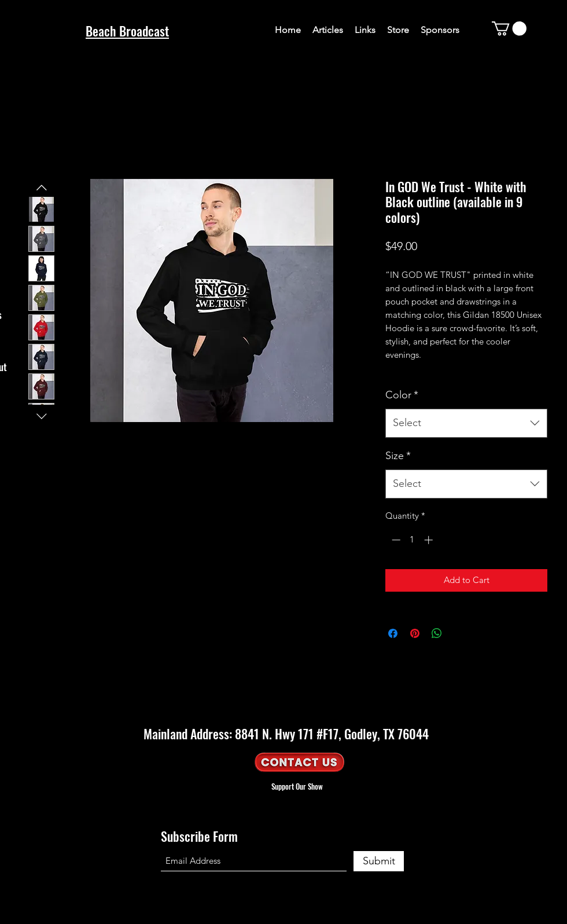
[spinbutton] (412, 540)
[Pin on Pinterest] (415, 633)
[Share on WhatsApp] (437, 633)
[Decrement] (395, 540)
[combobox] (466, 423)
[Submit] (379, 861)
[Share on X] (459, 633)
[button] (509, 28)
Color (402, 395)
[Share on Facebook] (393, 633)
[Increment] (430, 540)
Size (398, 456)
